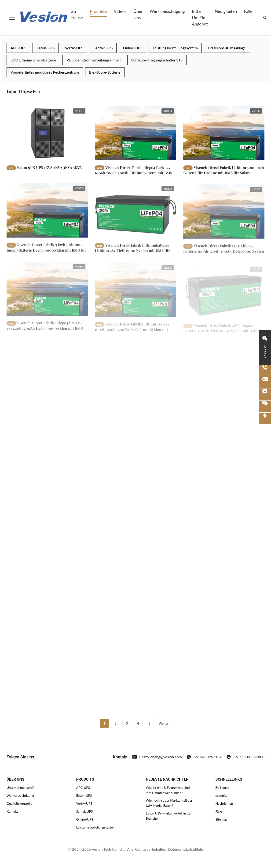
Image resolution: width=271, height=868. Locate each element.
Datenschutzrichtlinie (185, 849)
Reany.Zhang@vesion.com (157, 757)
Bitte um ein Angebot (200, 18)
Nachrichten (224, 803)
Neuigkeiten (226, 11)
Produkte (98, 11)
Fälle (248, 11)
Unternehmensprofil (21, 788)
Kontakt (12, 811)
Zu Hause (77, 14)
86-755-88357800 (245, 757)
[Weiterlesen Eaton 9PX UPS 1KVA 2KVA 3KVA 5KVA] (47, 133)
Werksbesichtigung (167, 11)
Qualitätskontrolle (19, 803)
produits (222, 795)
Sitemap (221, 819)
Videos (120, 11)
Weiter (164, 723)
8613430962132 (204, 757)
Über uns (138, 14)
